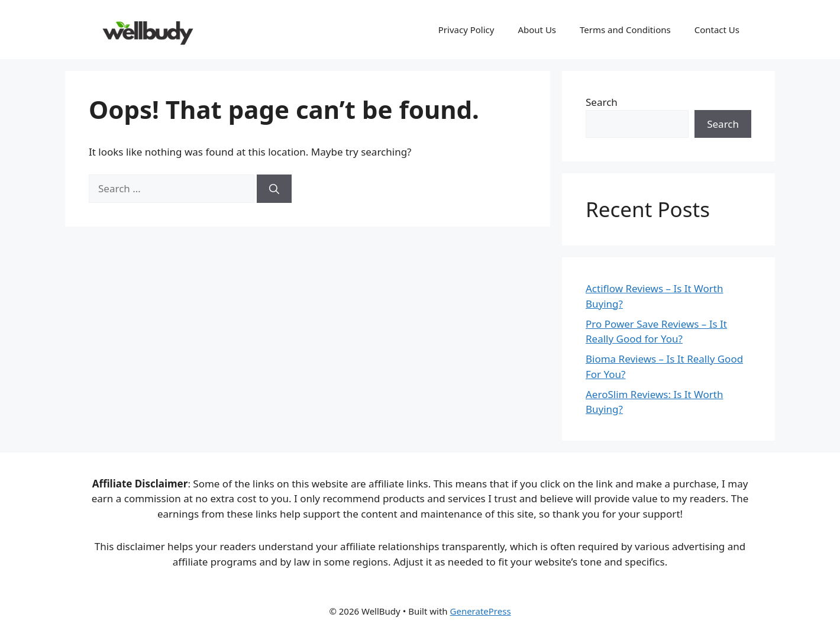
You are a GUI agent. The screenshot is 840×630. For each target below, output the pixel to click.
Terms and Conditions (625, 30)
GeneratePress (481, 611)
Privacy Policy (466, 30)
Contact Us (717, 30)
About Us (537, 30)
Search (602, 102)
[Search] (274, 189)
